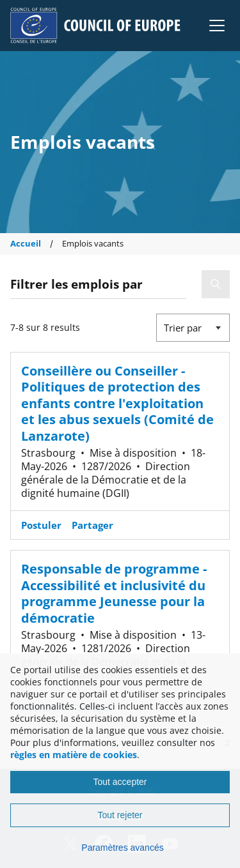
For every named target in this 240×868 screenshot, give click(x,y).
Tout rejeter (120, 815)
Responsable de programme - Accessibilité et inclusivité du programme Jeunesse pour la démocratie (114, 593)
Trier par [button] (183, 328)
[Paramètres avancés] (120, 848)
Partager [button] (92, 525)
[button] (217, 26)
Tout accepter (120, 782)
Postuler (41, 525)
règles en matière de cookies (74, 755)
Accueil (26, 244)
